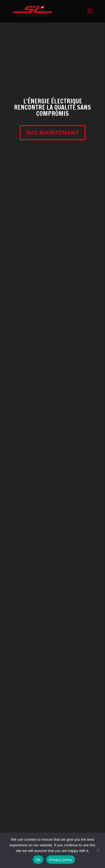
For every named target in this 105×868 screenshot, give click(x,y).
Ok (38, 860)
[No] (98, 850)
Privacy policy (61, 860)
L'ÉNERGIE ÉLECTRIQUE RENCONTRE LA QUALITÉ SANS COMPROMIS (53, 107)
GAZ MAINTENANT (53, 133)
